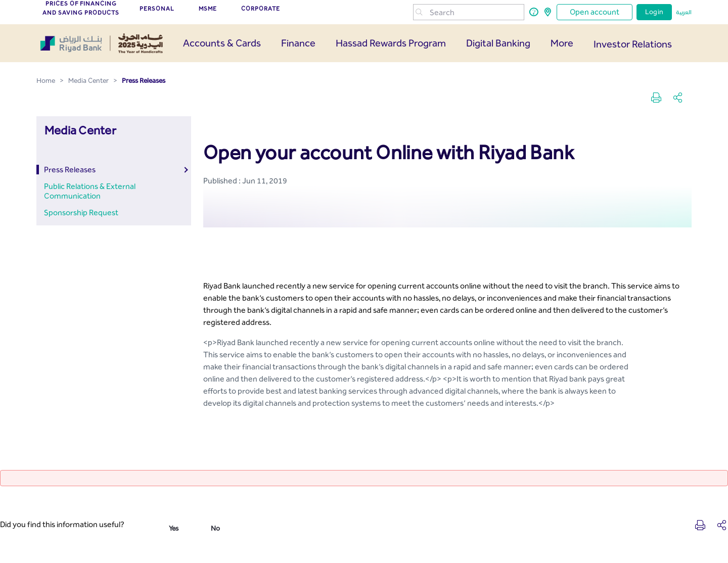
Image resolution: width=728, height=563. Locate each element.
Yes (174, 528)
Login (654, 12)
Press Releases (70, 170)
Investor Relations (633, 44)
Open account (595, 12)
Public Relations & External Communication (90, 191)
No (215, 528)
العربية (684, 12)
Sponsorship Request (81, 213)
